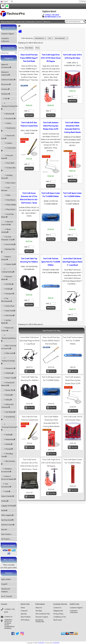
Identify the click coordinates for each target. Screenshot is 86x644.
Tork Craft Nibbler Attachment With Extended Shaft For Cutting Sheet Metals (72, 127)
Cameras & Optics (8, 80)
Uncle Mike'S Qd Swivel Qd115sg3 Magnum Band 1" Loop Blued (72, 262)
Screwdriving (8, 418)
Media (4, 510)
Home (23, 608)
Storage (7, 449)
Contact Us (8, 617)
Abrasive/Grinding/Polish (9, 106)
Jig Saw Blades (6, 322)
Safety (7, 400)
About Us (47, 22)
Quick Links (21, 22)
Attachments (9, 129)
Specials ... (5, 529)
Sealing (7, 435)
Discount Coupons (42, 617)
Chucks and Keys (8, 137)
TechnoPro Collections (5, 40)
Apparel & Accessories (6, 66)
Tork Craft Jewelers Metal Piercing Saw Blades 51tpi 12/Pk (51, 126)
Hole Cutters (8, 183)
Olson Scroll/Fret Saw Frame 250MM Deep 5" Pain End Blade (29, 58)
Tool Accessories (6, 485)
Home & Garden (8, 496)
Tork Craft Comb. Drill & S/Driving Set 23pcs (72, 56)
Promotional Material (8, 384)
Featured (24, 611)
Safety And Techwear (7, 406)
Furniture (5, 89)
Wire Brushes (8, 463)
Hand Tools (8, 311)
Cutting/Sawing (8, 270)
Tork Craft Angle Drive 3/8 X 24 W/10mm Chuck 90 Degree (51, 58)
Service (39, 22)
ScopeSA (4, 584)
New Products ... (7, 534)
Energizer (8, 294)
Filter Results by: (27, 38)
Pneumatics (8, 368)
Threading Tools (7, 455)
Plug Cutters (8, 209)
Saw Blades (8, 412)
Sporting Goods (7, 520)
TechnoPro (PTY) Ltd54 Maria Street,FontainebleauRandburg (9, 624)
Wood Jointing (6, 231)
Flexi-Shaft (8, 163)
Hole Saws (8, 315)
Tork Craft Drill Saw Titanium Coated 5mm (29, 124)
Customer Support (8, 34)
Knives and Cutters (7, 329)
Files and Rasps (7, 157)
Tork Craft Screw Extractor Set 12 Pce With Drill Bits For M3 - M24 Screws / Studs (29, 198)
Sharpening (8, 439)
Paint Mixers (8, 200)
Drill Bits (7, 284)
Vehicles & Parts (8, 525)
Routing (7, 395)
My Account (58, 620)
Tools (6, 491)
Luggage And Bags (9, 506)
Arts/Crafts (8, 244)
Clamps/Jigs (9, 264)
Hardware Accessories (7, 470)
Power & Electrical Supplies (9, 478)
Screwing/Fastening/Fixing (9, 427)
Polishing (7, 373)
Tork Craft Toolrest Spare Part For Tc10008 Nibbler (51, 262)
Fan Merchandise (7, 300)
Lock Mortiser (5, 189)
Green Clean (8, 306)
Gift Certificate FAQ (43, 614)
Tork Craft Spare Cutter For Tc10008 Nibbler (51, 195)
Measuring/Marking (9, 338)
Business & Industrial (6, 73)
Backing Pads (8, 251)
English (4, 1)
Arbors (6, 123)
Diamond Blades (7, 278)
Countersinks (9, 149)
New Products (26, 617)
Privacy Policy (58, 614)
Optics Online (6, 579)
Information (31, 22)
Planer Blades (9, 205)
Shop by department (8, 22)
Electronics (6, 84)
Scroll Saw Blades (8, 216)
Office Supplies (7, 515)
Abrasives (8, 114)
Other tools (8, 353)
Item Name (29, 48)
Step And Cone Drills (7, 223)
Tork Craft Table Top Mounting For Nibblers (29, 260)
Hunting (5, 501)
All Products (25, 620)
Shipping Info (58, 611)
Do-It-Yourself (7, 596)
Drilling (7, 289)
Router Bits (8, 390)
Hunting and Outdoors (6, 590)
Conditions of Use (60, 617)
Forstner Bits (9, 169)
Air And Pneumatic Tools (8, 238)
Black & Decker (6, 258)
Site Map (39, 611)
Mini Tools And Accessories (9, 347)
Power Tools (9, 378)
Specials (24, 614)
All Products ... (6, 539)
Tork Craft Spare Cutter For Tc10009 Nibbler (72, 195)
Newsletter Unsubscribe (40, 621)
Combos (7, 143)
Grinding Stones (7, 177)
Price (38, 48)
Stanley (7, 444)
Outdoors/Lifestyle (8, 361)
